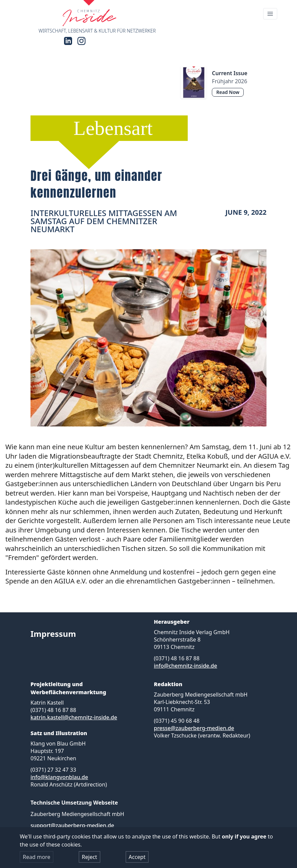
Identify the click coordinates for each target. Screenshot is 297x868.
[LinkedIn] (68, 41)
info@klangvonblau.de (59, 777)
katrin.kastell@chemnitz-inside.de (74, 717)
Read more (37, 857)
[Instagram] (81, 41)
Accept (137, 857)
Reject (90, 857)
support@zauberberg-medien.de (72, 825)
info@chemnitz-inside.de (186, 666)
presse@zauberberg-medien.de (194, 728)
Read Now (228, 92)
